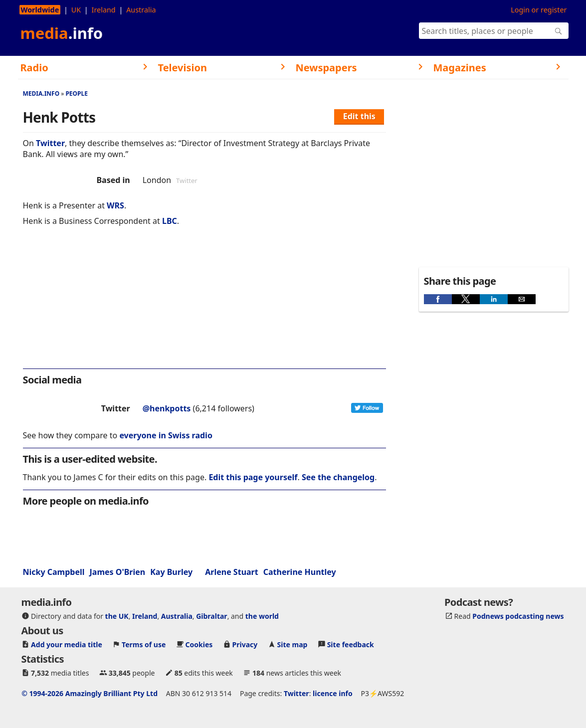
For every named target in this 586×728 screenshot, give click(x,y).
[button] (438, 299)
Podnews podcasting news (518, 616)
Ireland (104, 10)
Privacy (245, 644)
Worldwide (40, 10)
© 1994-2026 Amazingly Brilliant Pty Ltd (90, 693)
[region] (204, 304)
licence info (333, 693)
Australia (141, 10)
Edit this (359, 116)
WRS (115, 205)
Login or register (539, 10)
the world (262, 616)
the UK (117, 616)
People (77, 93)
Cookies (199, 644)
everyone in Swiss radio (166, 435)
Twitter (50, 143)
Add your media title (67, 644)
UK (76, 10)
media (62, 33)
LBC (170, 221)
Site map (293, 644)
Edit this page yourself (253, 477)
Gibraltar (211, 616)
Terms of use (144, 644)
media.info (41, 93)
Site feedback (351, 644)
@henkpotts (167, 408)
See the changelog (338, 477)
